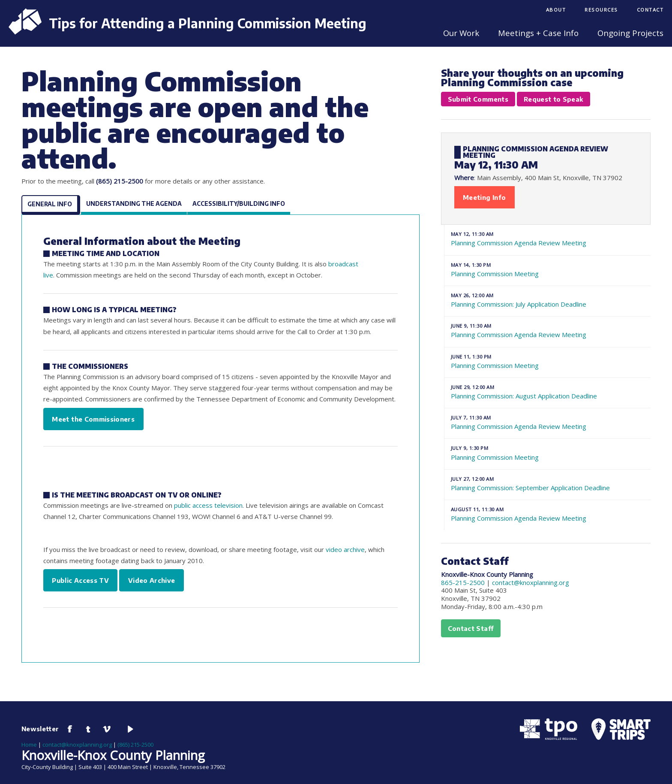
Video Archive (152, 580)
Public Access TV (80, 580)
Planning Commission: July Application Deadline (547, 300)
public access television (208, 505)
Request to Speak (553, 99)
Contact (650, 10)
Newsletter (40, 729)
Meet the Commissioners (93, 419)
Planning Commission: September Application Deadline (547, 484)
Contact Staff (471, 628)
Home (29, 745)
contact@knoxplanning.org (531, 582)
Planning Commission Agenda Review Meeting (547, 239)
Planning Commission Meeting (547, 270)
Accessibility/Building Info (239, 204)
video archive (345, 549)
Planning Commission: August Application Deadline (547, 392)
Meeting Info (484, 197)
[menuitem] (556, 11)
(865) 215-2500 (135, 745)
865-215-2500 (463, 582)
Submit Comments (478, 99)
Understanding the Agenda (134, 204)
